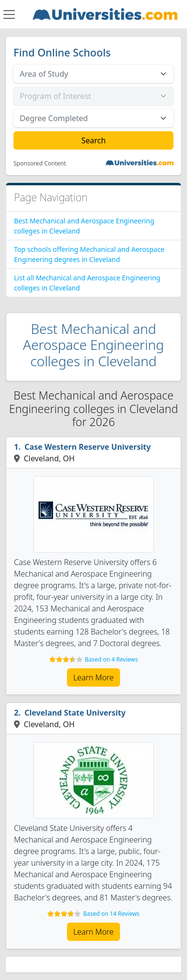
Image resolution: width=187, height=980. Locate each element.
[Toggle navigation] (9, 14)
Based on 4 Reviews (111, 659)
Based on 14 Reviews (112, 914)
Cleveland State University (75, 713)
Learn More (93, 677)
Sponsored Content (40, 164)
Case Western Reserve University (88, 447)
